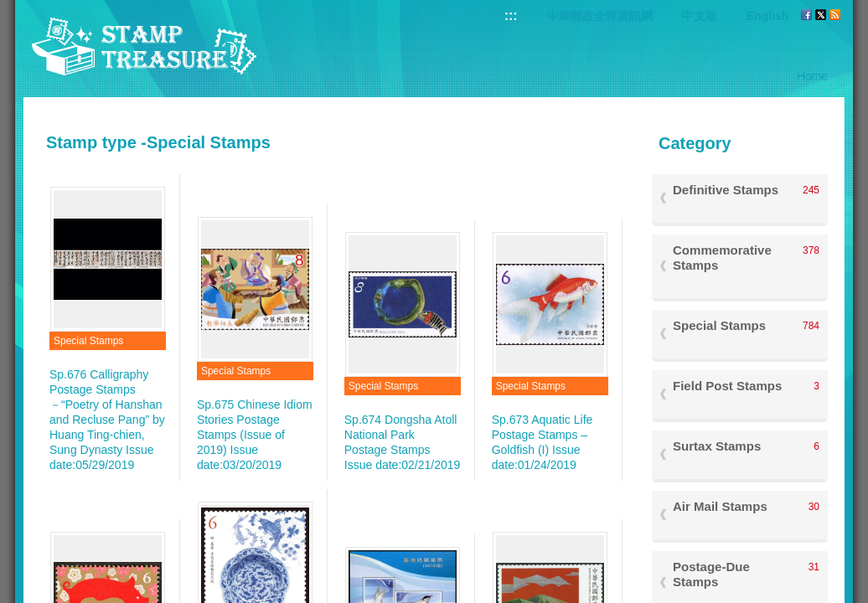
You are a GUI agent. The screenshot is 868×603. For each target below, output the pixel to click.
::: (511, 15)
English (768, 16)
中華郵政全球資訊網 (600, 16)
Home (812, 76)
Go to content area (9, 9)
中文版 (700, 16)
